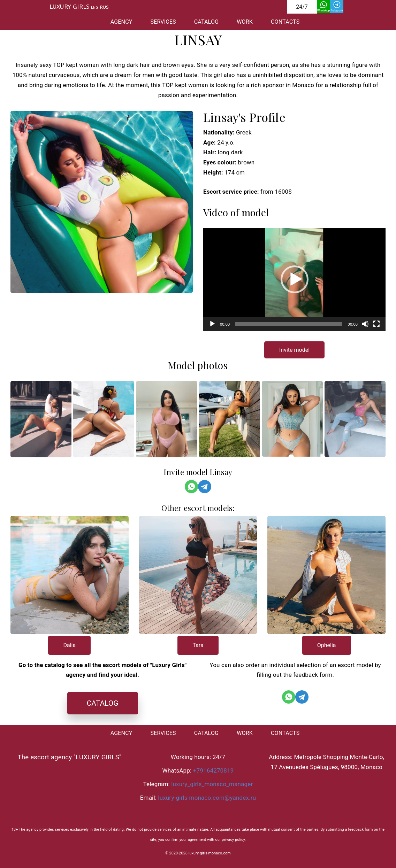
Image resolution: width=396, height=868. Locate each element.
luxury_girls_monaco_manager (212, 784)
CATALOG (206, 22)
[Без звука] (365, 324)
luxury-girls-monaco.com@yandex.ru (207, 798)
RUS (105, 7)
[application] (294, 279)
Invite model (294, 350)
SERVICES (163, 22)
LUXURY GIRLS (69, 7)
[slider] (289, 324)
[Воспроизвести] (212, 324)
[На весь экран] (376, 324)
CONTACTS (285, 22)
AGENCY (121, 22)
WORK (245, 22)
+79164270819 (214, 770)
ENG (95, 8)
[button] (295, 279)
